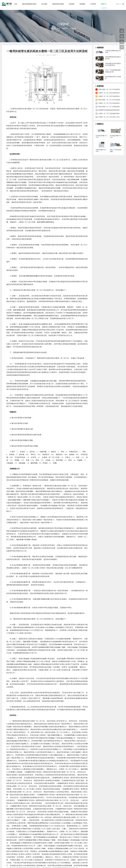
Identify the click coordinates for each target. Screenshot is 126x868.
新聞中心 (104, 4)
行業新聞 (73, 28)
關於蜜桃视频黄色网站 (29, 4)
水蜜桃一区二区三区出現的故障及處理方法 (110, 103)
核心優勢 (44, 4)
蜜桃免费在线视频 (58, 4)
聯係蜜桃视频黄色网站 (21, 12)
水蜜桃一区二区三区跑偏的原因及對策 (109, 114)
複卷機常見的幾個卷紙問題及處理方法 (109, 110)
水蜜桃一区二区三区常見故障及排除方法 (110, 96)
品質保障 (72, 4)
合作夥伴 (93, 4)
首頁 (16, 4)
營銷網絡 (82, 4)
